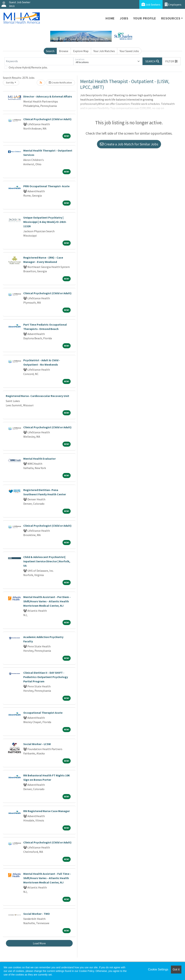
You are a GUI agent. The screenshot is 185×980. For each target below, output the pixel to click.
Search (50, 51)
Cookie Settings (158, 969)
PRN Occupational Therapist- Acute (46, 186)
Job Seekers (151, 4)
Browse (64, 51)
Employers (173, 4)
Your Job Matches (104, 51)
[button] (171, 61)
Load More (39, 943)
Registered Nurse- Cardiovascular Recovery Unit (37, 396)
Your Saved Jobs (129, 51)
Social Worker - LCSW (37, 744)
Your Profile (145, 18)
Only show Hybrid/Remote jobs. (28, 67)
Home (110, 18)
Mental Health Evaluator (39, 459)
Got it (176, 969)
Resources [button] (171, 18)
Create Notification (60, 83)
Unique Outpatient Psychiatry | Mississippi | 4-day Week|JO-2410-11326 (45, 222)
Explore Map (81, 51)
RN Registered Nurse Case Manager (47, 811)
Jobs (124, 18)
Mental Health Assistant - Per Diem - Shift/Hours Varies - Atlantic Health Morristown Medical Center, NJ (47, 601)
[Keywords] (39, 61)
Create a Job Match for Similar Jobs (129, 144)
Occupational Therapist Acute (43, 713)
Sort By (10, 83)
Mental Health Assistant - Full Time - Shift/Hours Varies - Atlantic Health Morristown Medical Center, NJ (47, 878)
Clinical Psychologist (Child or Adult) (47, 119)
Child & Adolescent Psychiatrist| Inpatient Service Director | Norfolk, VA (47, 561)
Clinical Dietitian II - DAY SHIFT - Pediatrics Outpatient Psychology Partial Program (46, 677)
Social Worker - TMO (36, 914)
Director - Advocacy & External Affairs (48, 96)
